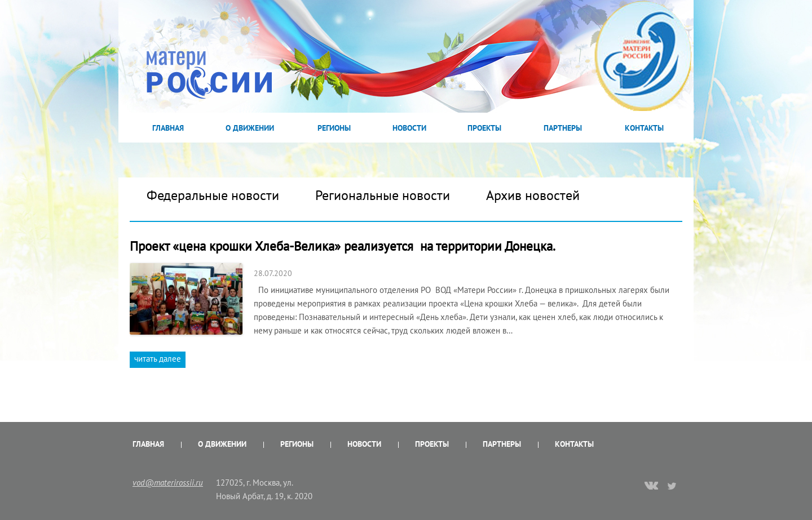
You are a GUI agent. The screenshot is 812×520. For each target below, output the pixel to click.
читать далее (158, 359)
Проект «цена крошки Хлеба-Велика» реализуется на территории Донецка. (343, 246)
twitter (672, 486)
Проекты (484, 128)
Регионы (334, 128)
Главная (168, 128)
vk (651, 487)
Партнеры (563, 128)
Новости (409, 128)
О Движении (250, 128)
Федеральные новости (213, 195)
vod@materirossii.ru (168, 483)
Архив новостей (533, 195)
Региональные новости (383, 195)
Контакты (644, 128)
